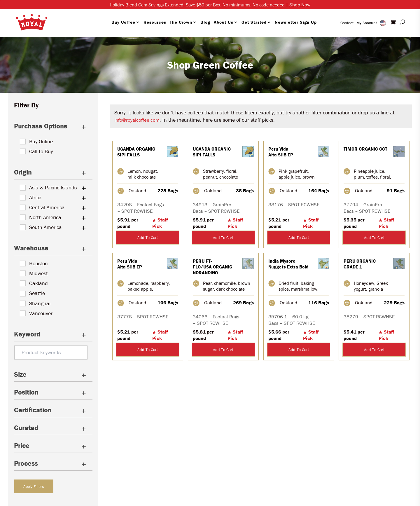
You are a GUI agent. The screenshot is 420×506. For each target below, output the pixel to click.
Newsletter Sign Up (296, 22)
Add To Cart (148, 238)
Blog (205, 22)
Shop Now (300, 5)
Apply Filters (34, 486)
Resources (155, 22)
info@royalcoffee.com (137, 120)
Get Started (254, 22)
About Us (224, 22)
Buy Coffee (123, 22)
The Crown (181, 22)
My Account (367, 23)
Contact (347, 23)
